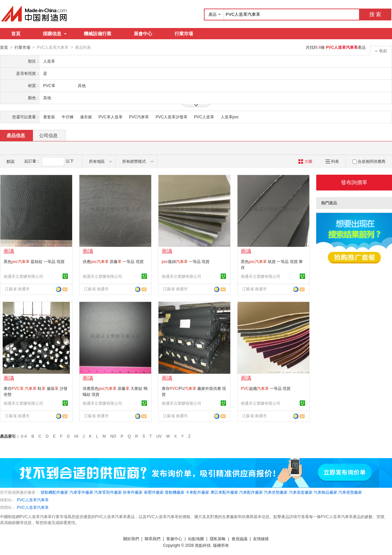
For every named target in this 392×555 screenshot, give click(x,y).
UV (159, 436)
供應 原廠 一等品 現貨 (113, 261)
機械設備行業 (98, 34)
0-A (24, 436)
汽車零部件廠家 (108, 492)
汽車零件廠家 (81, 492)
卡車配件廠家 (197, 492)
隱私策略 (218, 539)
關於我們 (131, 539)
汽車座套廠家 (301, 492)
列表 (332, 161)
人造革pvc (230, 117)
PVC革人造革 (111, 117)
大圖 (305, 161)
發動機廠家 (175, 492)
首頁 (16, 34)
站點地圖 (196, 539)
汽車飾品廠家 (325, 492)
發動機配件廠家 (54, 492)
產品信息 (16, 135)
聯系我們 (153, 539)
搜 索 (375, 14)
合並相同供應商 (369, 161)
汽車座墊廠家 (350, 492)
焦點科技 (203, 545)
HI (76, 436)
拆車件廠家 (133, 492)
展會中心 (143, 34)
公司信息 (48, 135)
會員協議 (239, 539)
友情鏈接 (261, 539)
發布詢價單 (354, 182)
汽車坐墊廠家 (276, 492)
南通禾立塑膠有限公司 (23, 276)
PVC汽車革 (139, 117)
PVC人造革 (204, 117)
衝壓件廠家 (154, 492)
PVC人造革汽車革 (33, 500)
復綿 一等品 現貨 (186, 261)
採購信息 (55, 34)
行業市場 (184, 34)
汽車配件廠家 (251, 492)
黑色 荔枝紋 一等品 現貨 (34, 261)
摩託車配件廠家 (224, 492)
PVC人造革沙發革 (171, 117)
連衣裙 (86, 117)
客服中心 (174, 539)
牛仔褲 (68, 117)
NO (113, 436)
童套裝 (49, 117)
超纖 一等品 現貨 (266, 388)
